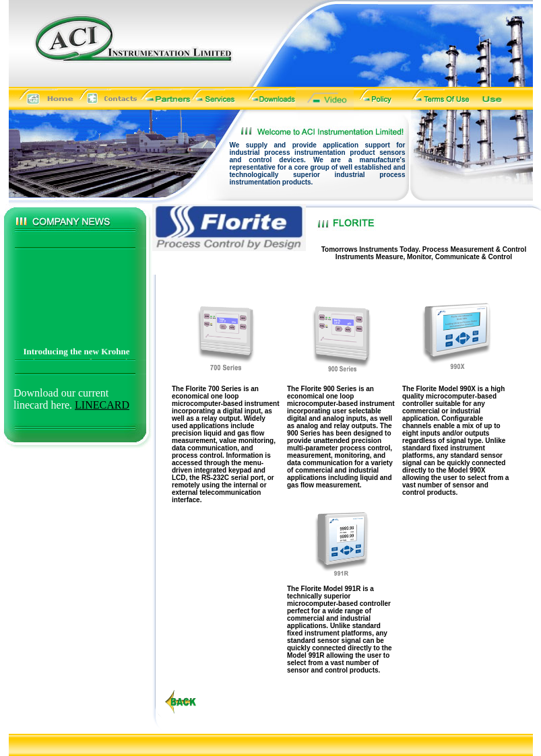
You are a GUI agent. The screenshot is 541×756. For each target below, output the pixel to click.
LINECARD (102, 405)
